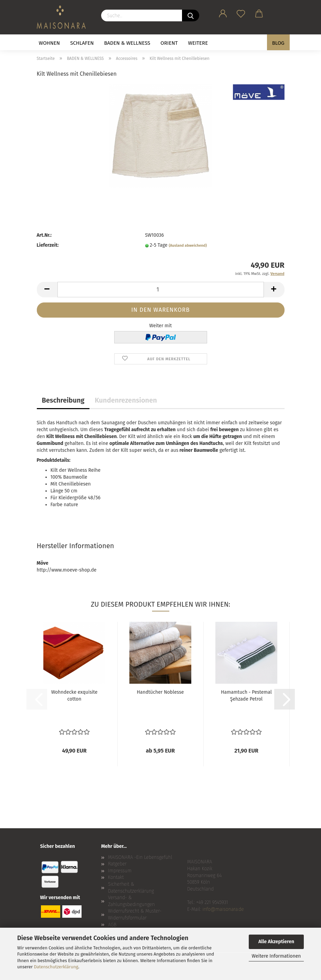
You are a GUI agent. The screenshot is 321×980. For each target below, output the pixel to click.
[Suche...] (191, 15)
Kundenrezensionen (126, 400)
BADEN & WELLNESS (127, 43)
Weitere (198, 43)
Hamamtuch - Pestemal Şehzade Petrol (246, 696)
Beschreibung (63, 400)
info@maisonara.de (223, 909)
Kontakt (116, 877)
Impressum (120, 871)
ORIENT (169, 43)
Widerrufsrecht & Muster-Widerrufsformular (135, 914)
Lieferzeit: (48, 245)
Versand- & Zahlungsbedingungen (131, 901)
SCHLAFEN (82, 43)
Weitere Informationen (276, 956)
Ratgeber (117, 864)
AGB (112, 925)
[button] (223, 12)
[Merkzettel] (241, 12)
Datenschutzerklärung (56, 967)
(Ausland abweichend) (188, 246)
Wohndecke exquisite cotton (74, 696)
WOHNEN (50, 43)
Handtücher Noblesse (160, 692)
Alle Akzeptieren (276, 942)
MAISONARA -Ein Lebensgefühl (140, 857)
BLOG (278, 43)
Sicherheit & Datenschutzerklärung (131, 888)
